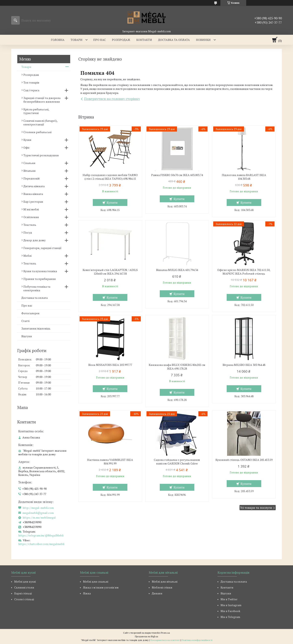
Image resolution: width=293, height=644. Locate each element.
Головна (58, 40)
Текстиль (30, 225)
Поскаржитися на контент (165, 640)
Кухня (27, 140)
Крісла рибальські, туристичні (36, 111)
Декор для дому (34, 240)
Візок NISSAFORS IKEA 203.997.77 (110, 365)
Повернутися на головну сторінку (112, 99)
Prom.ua (165, 633)
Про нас (99, 40)
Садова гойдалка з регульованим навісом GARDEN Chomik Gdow (177, 462)
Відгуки (27, 336)
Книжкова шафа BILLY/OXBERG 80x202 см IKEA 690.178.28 (177, 367)
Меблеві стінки (162, 587)
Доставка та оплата (174, 40)
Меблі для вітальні (165, 581)
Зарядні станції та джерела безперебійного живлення (42, 100)
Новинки (203, 40)
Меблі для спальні (96, 581)
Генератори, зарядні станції (42, 248)
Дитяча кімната (34, 186)
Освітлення (31, 217)
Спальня (29, 163)
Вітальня (30, 171)
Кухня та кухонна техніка (40, 271)
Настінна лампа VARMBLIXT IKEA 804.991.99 (110, 462)
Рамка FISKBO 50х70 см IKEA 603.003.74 (177, 175)
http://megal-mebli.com (38, 508)
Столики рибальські (37, 132)
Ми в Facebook (230, 611)
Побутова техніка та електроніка (37, 288)
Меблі (27, 256)
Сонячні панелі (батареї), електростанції (40, 122)
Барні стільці (23, 593)
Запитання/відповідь (36, 328)
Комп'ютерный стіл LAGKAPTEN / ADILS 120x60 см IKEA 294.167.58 (110, 272)
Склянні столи (24, 587)
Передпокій (32, 178)
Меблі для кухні (25, 581)
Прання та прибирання (40, 279)
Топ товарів (31, 82)
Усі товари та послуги (256, 508)
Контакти (144, 40)
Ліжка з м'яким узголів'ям (101, 587)
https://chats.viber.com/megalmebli (41, 544)
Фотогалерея (30, 313)
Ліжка (87, 593)
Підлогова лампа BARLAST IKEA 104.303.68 (244, 177)
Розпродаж (121, 40)
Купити (112, 202)
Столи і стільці (24, 599)
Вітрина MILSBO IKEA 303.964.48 (244, 365)
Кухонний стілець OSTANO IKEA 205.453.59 (244, 460)
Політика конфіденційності (197, 640)
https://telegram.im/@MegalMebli (41, 535)
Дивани (157, 593)
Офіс (27, 147)
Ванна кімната (33, 194)
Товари (77, 40)
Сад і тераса (31, 90)
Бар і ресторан (33, 202)
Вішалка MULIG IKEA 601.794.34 (177, 270)
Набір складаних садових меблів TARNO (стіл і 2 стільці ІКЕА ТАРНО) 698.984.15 (110, 177)
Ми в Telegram (230, 617)
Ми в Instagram (231, 605)
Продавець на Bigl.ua (146, 636)
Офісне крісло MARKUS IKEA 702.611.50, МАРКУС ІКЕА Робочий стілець (244, 272)
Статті (25, 321)
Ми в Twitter (229, 599)
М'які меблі (31, 209)
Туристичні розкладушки (41, 155)
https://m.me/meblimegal (39, 518)
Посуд (28, 232)
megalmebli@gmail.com (38, 513)
